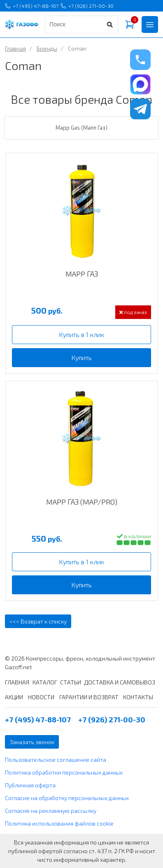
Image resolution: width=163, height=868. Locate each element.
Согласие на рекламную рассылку (51, 811)
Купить (81, 357)
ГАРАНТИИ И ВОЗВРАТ (89, 697)
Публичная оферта (30, 785)
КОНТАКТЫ (138, 697)
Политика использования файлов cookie (59, 823)
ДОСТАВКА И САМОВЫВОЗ (120, 682)
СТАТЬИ (71, 682)
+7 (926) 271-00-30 (87, 6)
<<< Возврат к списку (38, 621)
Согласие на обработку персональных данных (67, 798)
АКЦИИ (14, 697)
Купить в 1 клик (81, 334)
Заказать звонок (32, 742)
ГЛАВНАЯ (17, 682)
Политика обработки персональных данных (64, 772)
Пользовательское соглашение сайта (56, 760)
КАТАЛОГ (45, 682)
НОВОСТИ (41, 697)
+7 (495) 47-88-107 (32, 6)
